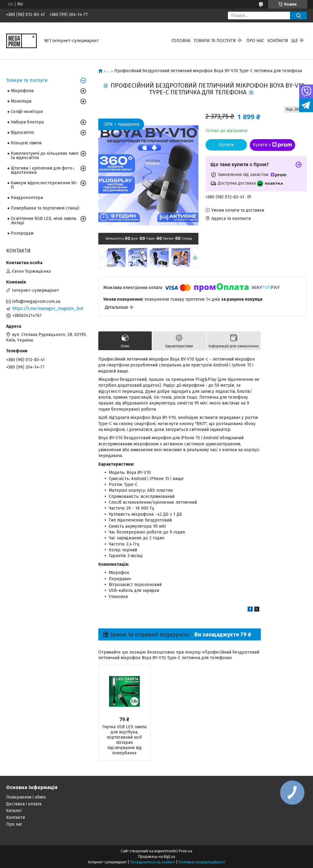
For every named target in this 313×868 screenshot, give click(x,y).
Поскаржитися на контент (153, 862)
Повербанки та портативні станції (45, 208)
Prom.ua (186, 851)
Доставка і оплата (24, 804)
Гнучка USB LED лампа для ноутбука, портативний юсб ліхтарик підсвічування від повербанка (124, 740)
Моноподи (21, 101)
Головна (181, 41)
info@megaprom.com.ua (36, 301)
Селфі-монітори (27, 112)
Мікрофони (22, 91)
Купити (226, 145)
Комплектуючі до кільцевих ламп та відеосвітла (45, 156)
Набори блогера (27, 122)
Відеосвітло (22, 133)
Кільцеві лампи (26, 143)
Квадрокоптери (27, 198)
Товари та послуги (215, 41)
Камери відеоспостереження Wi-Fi (44, 185)
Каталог (14, 811)
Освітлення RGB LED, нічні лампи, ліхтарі (44, 221)
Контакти (278, 41)
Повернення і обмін (26, 797)
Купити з (272, 145)
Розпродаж (22, 233)
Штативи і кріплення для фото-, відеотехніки (43, 170)
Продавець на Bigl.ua (157, 857)
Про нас (255, 41)
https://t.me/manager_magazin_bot (48, 309)
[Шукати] (298, 16)
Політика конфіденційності (202, 862)
